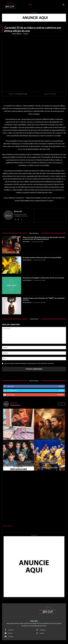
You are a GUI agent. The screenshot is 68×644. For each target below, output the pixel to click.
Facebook (11, 630)
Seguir (61, 390)
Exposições (26, 242)
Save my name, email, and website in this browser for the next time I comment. (29, 363)
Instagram (43, 630)
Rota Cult (18, 211)
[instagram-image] (19, 424)
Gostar (61, 386)
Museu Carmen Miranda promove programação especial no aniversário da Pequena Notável (44, 238)
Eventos (26, 34)
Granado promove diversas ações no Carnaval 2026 (42, 257)
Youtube (11, 636)
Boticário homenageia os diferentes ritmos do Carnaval (43, 278)
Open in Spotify (8, 526)
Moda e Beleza (17, 34)
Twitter (42, 633)
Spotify (10, 633)
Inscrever (60, 395)
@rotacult (14, 403)
